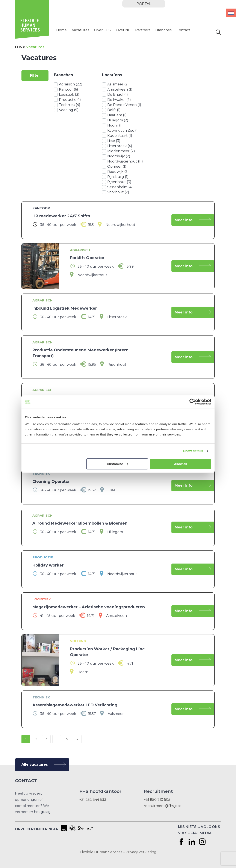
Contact (183, 30)
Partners (143, 30)
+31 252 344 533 (93, 800)
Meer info (184, 220)
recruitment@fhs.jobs (163, 806)
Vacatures (80, 30)
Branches (163, 30)
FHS (19, 47)
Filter (35, 75)
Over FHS (102, 30)
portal (144, 4)
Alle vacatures (35, 764)
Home (61, 30)
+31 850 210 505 (157, 800)
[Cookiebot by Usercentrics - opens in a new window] (193, 402)
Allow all (181, 464)
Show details (193, 451)
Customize (118, 464)
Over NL (123, 30)
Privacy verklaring (141, 852)
